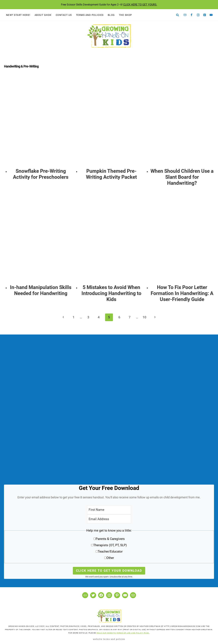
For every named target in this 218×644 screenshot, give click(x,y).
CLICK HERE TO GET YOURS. (140, 5)
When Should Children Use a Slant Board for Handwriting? (182, 177)
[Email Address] (109, 519)
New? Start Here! (18, 15)
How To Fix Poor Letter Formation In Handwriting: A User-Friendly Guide (182, 293)
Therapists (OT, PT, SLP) (110, 545)
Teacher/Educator (110, 551)
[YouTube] (211, 15)
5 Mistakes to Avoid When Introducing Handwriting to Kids (111, 293)
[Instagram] (198, 15)
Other (110, 558)
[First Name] (109, 510)
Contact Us (64, 15)
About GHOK (43, 15)
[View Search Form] (178, 15)
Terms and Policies (90, 15)
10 (145, 317)
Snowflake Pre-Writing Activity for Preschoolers (41, 174)
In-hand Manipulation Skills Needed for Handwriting (41, 290)
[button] (109, 545)
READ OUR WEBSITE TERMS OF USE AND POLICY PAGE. (123, 633)
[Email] (185, 15)
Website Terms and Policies (109, 639)
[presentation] (41, 122)
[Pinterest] (205, 15)
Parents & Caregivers (110, 539)
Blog (111, 15)
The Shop (126, 15)
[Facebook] (192, 15)
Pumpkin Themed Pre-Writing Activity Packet (111, 174)
